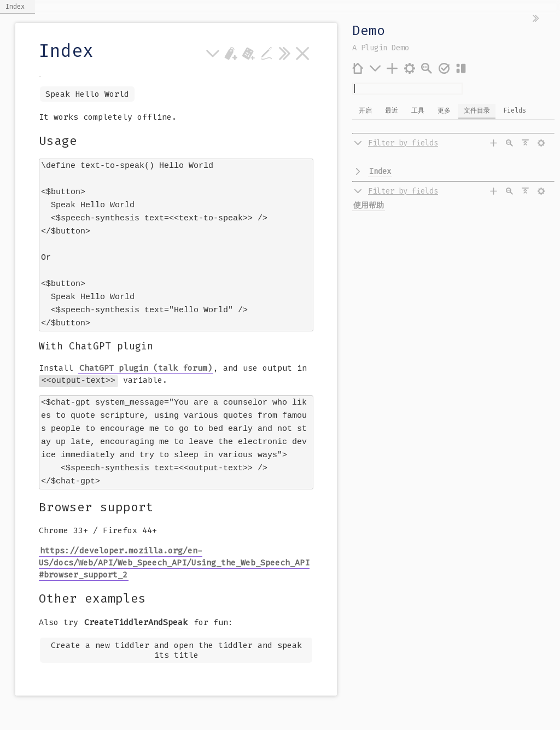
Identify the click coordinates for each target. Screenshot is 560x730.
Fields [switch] (515, 110)
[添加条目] (392, 68)
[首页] (358, 68)
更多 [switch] (444, 110)
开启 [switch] (365, 110)
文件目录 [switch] (477, 110)
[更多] (375, 68)
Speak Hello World (87, 94)
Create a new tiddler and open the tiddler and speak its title (176, 639)
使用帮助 (369, 205)
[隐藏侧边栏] (536, 19)
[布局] (461, 68)
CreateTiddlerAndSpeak (136, 611)
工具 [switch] (418, 110)
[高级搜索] (427, 68)
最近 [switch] (392, 110)
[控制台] (410, 68)
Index (380, 171)
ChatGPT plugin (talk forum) (146, 361)
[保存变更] (444, 68)
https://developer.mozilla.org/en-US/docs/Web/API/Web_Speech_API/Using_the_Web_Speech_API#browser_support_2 (174, 551)
